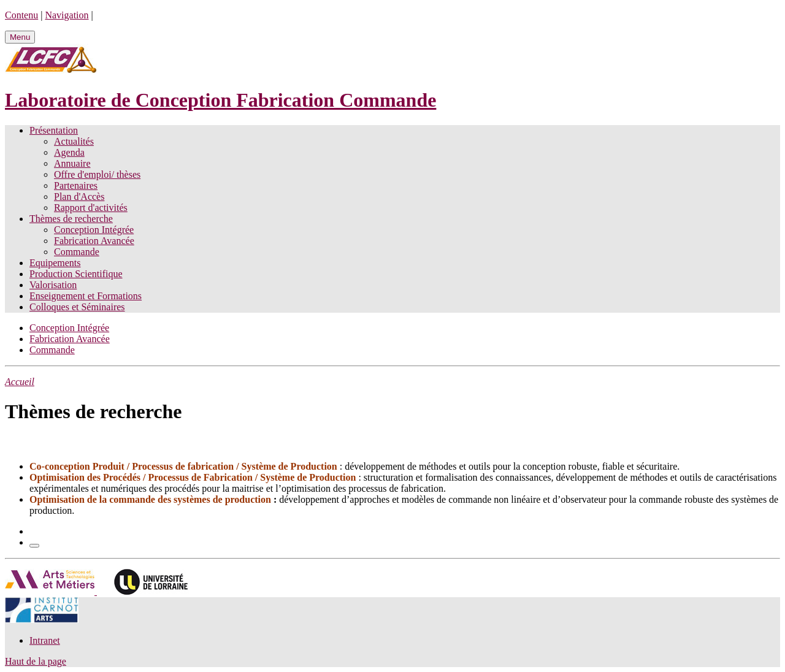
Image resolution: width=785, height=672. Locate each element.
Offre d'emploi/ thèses (97, 174)
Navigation (67, 15)
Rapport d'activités (91, 208)
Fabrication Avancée (94, 241)
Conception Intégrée (94, 230)
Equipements (55, 263)
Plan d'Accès (79, 197)
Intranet (45, 640)
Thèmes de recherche (71, 219)
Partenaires (76, 185)
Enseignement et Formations (86, 296)
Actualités (74, 141)
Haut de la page (36, 661)
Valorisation (53, 285)
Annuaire (72, 163)
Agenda (69, 152)
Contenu (21, 15)
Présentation (54, 130)
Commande (77, 252)
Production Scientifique (76, 274)
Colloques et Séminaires (77, 307)
